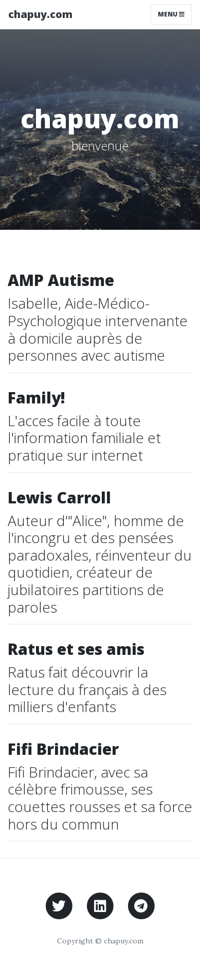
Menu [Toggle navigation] (171, 14)
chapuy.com (40, 14)
